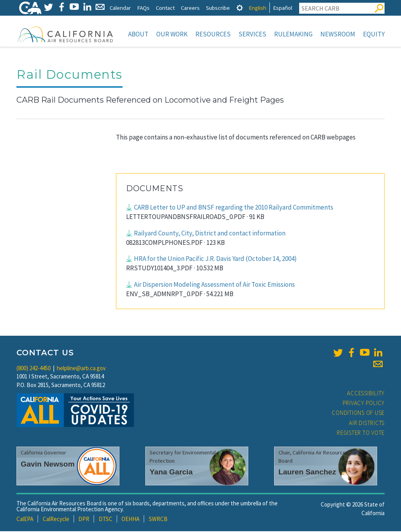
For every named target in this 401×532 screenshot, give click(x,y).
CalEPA (25, 520)
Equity (374, 34)
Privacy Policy (364, 404)
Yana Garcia (171, 473)
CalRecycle (56, 520)
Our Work (172, 34)
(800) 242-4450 (33, 369)
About (138, 34)
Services (252, 34)
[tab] (240, 8)
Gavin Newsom (48, 465)
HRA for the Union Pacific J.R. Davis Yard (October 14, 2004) (215, 259)
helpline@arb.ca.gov (81, 369)
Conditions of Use (358, 413)
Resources (213, 34)
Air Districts (367, 424)
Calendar (120, 8)
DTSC (106, 520)
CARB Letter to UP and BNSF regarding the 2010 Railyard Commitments (234, 208)
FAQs (143, 8)
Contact (165, 8)
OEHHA (130, 520)
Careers (190, 8)
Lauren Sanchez (307, 473)
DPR (84, 520)
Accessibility (366, 394)
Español (283, 8)
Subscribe (218, 8)
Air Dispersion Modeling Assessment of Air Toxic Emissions (214, 285)
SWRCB (158, 520)
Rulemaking (293, 34)
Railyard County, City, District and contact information (210, 234)
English (257, 8)
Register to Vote (361, 433)
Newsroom (338, 34)
